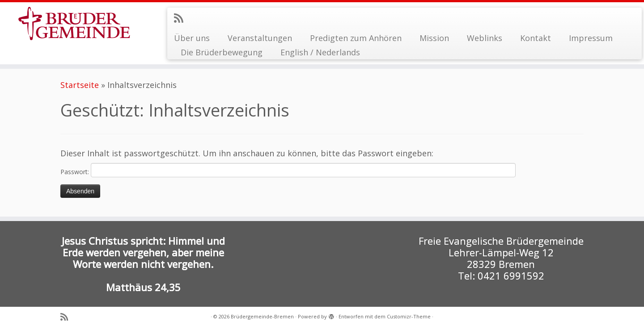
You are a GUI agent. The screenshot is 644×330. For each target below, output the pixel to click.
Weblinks (485, 38)
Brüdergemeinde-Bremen (262, 316)
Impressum (591, 38)
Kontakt (536, 38)
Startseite (80, 85)
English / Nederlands (320, 52)
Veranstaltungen (260, 38)
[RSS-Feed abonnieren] (181, 18)
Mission (434, 38)
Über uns (192, 38)
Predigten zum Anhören (356, 38)
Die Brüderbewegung (222, 52)
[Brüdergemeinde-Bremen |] (74, 23)
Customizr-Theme (409, 316)
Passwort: (288, 170)
